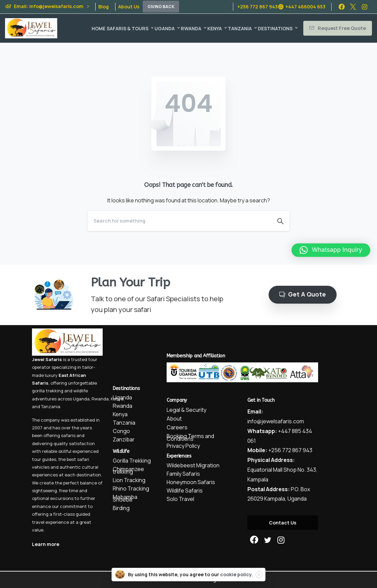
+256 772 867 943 (258, 7)
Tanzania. (51, 406)
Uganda (81, 399)
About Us (129, 7)
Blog (104, 7)
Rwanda (100, 399)
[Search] (179, 221)
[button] (331, 250)
